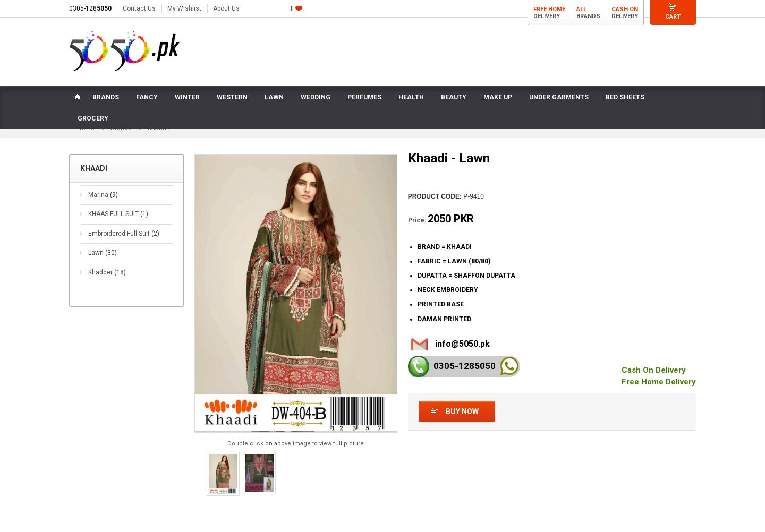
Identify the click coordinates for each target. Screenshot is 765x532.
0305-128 (90, 8)
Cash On (625, 9)
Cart (673, 17)
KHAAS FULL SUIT (118, 214)
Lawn (103, 253)
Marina (103, 195)
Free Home (549, 9)
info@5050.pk (462, 344)
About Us (226, 8)
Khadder (107, 272)
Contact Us (139, 8)
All (581, 9)
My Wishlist (184, 8)
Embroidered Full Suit (124, 234)
